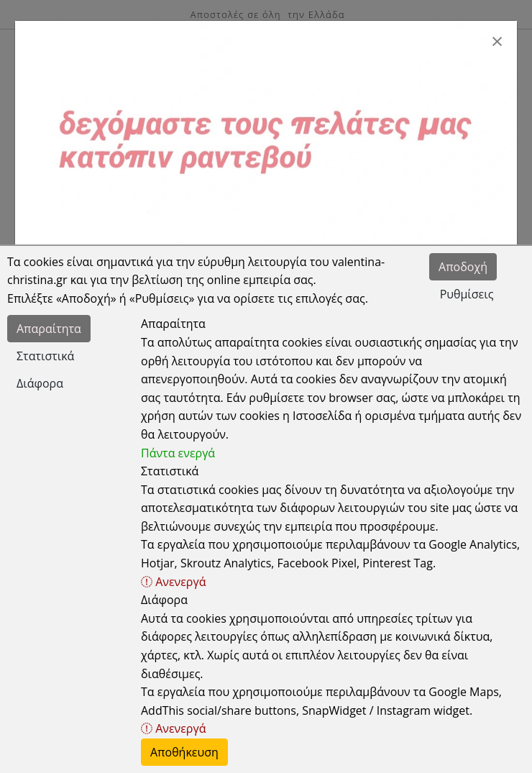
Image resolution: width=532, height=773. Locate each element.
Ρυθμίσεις (467, 294)
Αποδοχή (463, 267)
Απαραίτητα (49, 329)
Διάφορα (40, 383)
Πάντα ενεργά (178, 453)
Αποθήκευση (184, 752)
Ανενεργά (173, 582)
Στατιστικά (45, 356)
